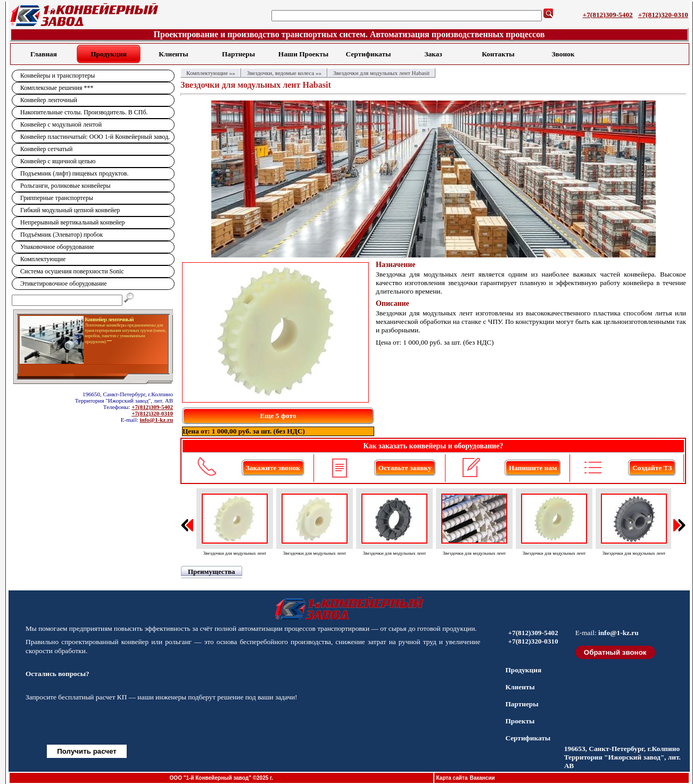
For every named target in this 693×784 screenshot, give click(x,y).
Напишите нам (533, 468)
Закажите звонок (273, 468)
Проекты (520, 721)
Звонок (563, 54)
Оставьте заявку (405, 468)
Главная (44, 54)
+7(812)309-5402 (608, 15)
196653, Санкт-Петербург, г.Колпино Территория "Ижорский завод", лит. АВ (622, 757)
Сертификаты (369, 54)
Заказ (433, 54)
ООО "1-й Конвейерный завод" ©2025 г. (221, 778)
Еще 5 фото (278, 416)
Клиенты (173, 54)
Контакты (498, 54)
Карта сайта (452, 778)
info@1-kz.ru (156, 420)
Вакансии (482, 778)
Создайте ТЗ (652, 468)
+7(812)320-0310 (663, 15)
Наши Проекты (303, 54)
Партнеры (238, 54)
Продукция (109, 54)
